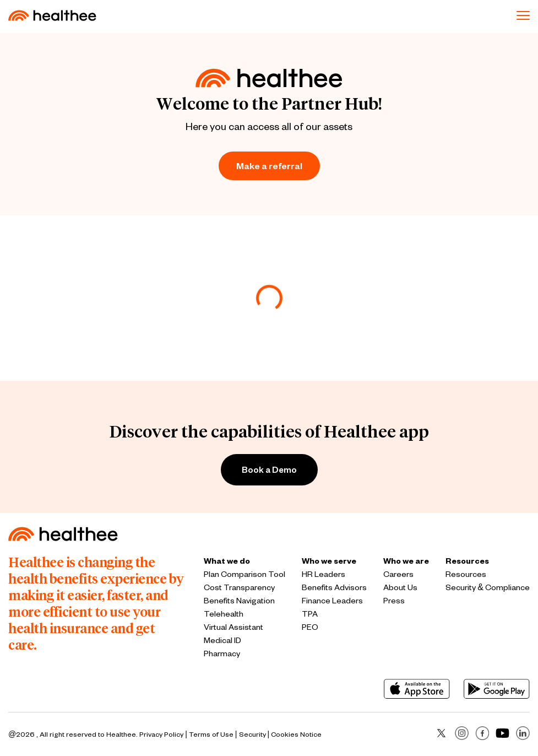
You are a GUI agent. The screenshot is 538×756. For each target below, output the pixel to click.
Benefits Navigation (239, 600)
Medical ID (222, 640)
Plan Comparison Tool (244, 574)
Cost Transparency (239, 587)
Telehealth (224, 614)
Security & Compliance (488, 587)
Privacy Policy (161, 734)
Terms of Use (211, 734)
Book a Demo (269, 469)
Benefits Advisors (334, 587)
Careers (398, 574)
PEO (310, 627)
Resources (467, 561)
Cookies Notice (296, 734)
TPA (310, 614)
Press (394, 600)
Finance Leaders (332, 600)
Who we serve (329, 561)
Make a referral (269, 166)
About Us (400, 587)
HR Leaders (324, 574)
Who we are (406, 561)
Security (252, 734)
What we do (227, 561)
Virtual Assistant (233, 627)
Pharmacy (222, 653)
